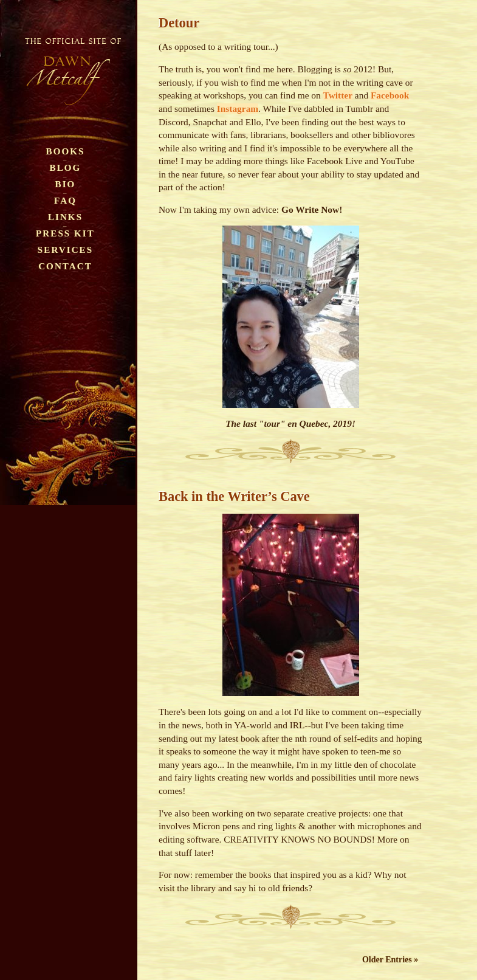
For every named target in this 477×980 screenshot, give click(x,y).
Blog (66, 167)
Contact (65, 266)
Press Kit (65, 233)
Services (65, 250)
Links (65, 217)
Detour (179, 23)
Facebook (390, 95)
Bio (66, 184)
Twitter (338, 95)
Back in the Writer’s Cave (234, 496)
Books (66, 151)
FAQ (65, 200)
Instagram (238, 109)
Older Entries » (390, 960)
